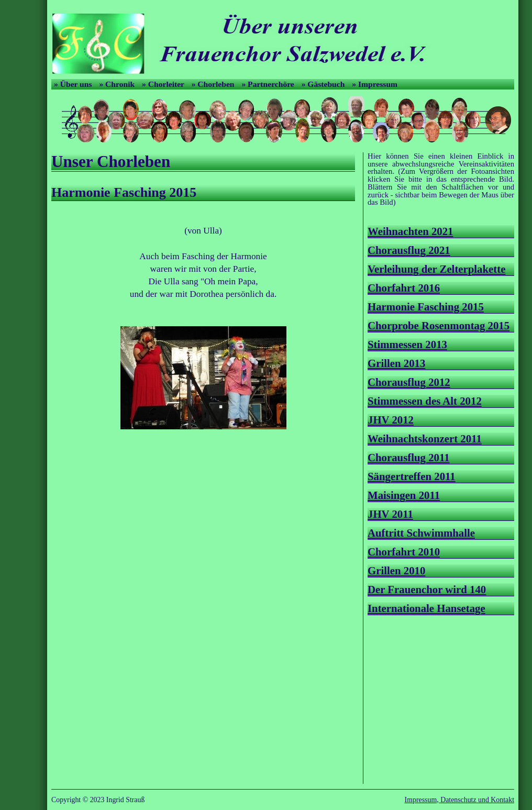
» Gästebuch (324, 84)
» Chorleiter (164, 84)
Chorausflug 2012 (409, 382)
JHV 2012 (391, 420)
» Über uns (74, 84)
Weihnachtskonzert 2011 (425, 439)
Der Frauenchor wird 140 (427, 589)
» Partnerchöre (269, 84)
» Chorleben (214, 84)
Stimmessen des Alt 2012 (425, 401)
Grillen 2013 (396, 363)
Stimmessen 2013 (407, 344)
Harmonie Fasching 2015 (426, 307)
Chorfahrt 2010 (404, 552)
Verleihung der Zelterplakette (436, 269)
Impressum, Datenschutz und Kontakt (459, 800)
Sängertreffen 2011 (412, 476)
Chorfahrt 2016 (404, 288)
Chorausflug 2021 (409, 250)
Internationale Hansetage (426, 608)
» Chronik (118, 84)
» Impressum (375, 84)
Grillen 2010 (396, 570)
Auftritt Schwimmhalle (421, 533)
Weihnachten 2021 (411, 231)
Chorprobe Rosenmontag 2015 (439, 325)
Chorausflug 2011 (409, 457)
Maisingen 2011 (404, 495)
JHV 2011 (390, 514)
